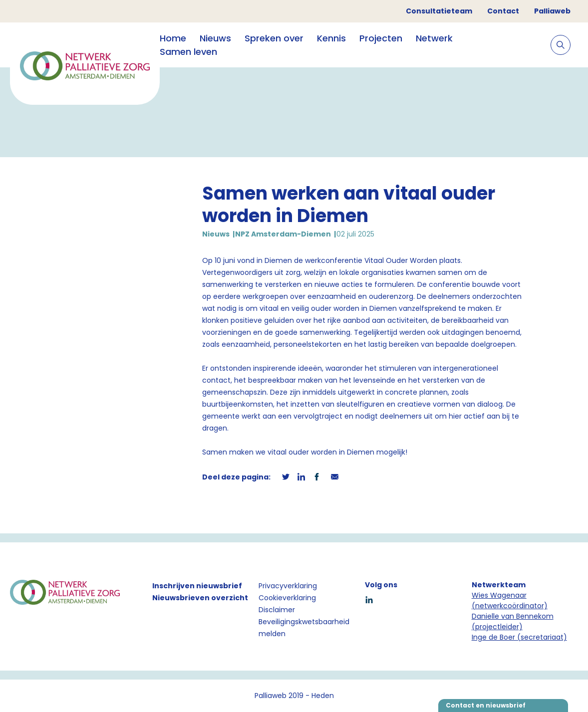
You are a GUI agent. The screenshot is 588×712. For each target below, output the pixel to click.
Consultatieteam (439, 11)
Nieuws (215, 38)
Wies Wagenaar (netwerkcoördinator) (510, 600)
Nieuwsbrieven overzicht (200, 598)
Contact (503, 11)
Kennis (331, 38)
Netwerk (434, 38)
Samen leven (188, 52)
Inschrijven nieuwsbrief (197, 586)
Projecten (381, 38)
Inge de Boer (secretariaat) (519, 637)
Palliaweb (552, 11)
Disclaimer (277, 610)
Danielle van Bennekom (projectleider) (513, 621)
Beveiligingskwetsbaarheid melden (304, 628)
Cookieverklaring (287, 598)
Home (173, 38)
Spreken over (274, 38)
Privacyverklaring (288, 586)
